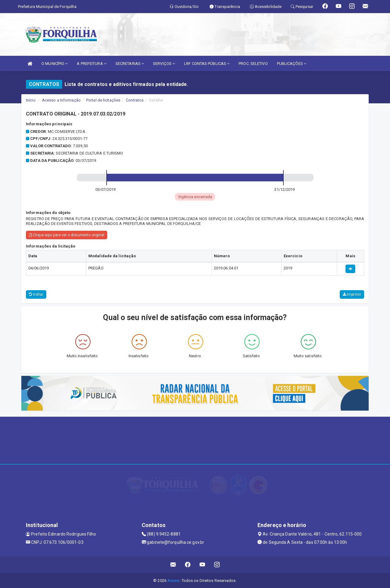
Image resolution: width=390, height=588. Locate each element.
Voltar (36, 294)
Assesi (174, 581)
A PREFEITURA (91, 64)
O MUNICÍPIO (55, 64)
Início (31, 100)
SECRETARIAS (130, 64)
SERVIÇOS (164, 64)
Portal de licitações (103, 100)
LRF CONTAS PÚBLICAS (207, 64)
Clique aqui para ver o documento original (67, 235)
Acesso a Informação (61, 100)
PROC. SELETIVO (253, 64)
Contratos (135, 100)
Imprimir (352, 294)
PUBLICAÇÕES (292, 64)
